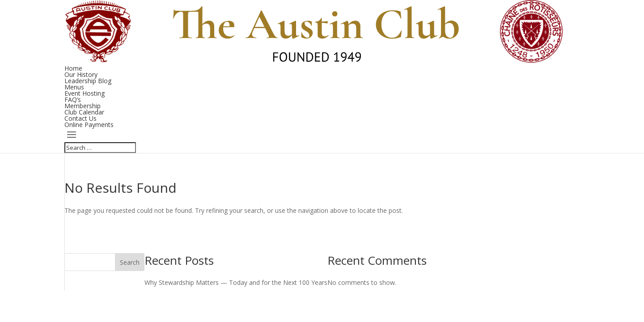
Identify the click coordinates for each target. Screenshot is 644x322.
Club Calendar (84, 112)
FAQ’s (73, 100)
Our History (81, 74)
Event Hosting (85, 93)
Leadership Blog (88, 81)
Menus (74, 87)
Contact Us (80, 118)
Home (73, 68)
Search (130, 262)
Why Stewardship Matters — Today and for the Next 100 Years (236, 282)
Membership (83, 106)
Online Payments (89, 125)
